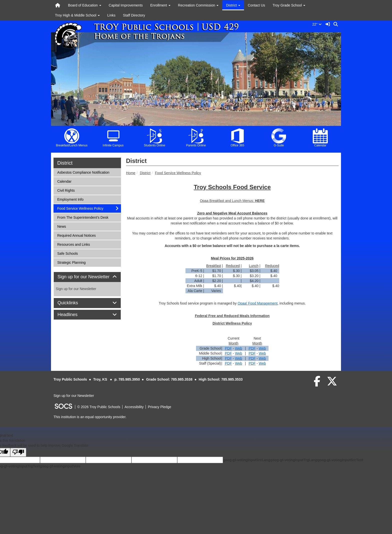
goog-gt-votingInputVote (60, 466)
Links (111, 15)
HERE (260, 201)
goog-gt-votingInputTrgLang (294, 460)
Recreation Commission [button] (198, 5)
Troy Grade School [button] (289, 5)
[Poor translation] (18, 452)
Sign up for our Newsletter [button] (87, 277)
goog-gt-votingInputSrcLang (247, 460)
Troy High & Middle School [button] (77, 15)
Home (131, 173)
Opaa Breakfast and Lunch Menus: (227, 201)
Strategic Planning (71, 262)
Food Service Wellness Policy (178, 173)
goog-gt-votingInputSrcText (340, 460)
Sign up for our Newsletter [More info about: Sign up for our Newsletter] (76, 289)
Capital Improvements (126, 5)
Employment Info (70, 199)
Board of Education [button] (85, 5)
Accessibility (134, 407)
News (64, 226)
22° (318, 24)
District (145, 173)
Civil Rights (66, 190)
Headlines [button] (73, 315)
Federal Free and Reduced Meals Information (232, 316)
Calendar (64, 181)
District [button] (233, 5)
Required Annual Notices (76, 235)
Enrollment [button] (160, 5)
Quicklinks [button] (73, 303)
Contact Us (256, 5)
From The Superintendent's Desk (83, 217)
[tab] (87, 277)
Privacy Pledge (159, 407)
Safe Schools (67, 253)
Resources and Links (73, 244)
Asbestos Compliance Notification (83, 172)
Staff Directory (134, 15)
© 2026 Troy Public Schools (99, 407)
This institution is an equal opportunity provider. (90, 417)
